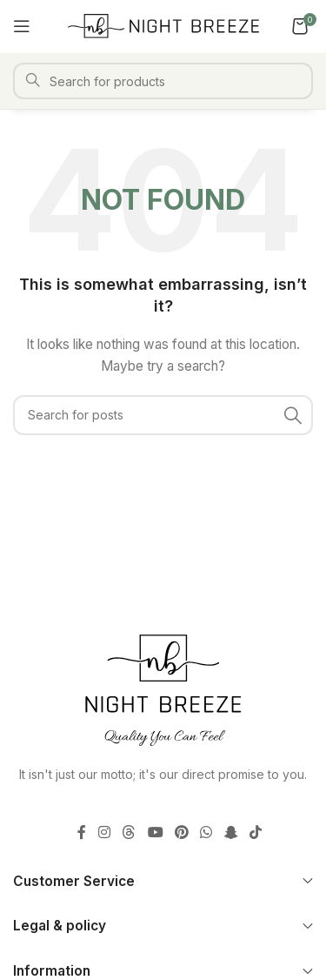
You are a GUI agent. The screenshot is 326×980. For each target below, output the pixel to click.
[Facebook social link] (82, 832)
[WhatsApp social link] (206, 832)
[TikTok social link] (255, 832)
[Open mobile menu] (22, 26)
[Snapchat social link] (231, 832)
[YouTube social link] (155, 832)
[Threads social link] (129, 832)
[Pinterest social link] (181, 832)
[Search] (163, 81)
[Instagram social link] (104, 832)
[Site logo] (163, 25)
